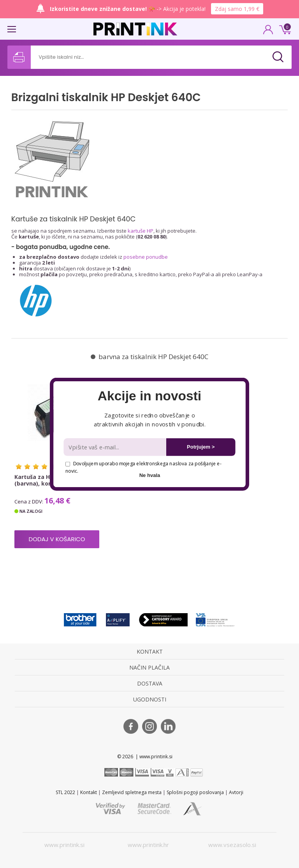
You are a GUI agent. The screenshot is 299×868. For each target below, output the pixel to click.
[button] (149, 396)
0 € (284, 29)
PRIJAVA (268, 32)
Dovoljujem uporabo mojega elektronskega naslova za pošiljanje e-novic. (143, 467)
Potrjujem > (201, 447)
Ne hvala (150, 475)
